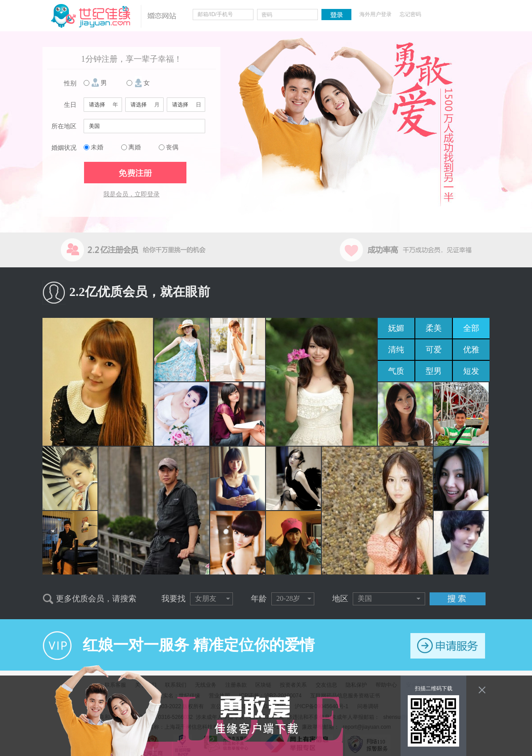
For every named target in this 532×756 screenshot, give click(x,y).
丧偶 (172, 147)
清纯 (396, 350)
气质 (396, 371)
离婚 (135, 147)
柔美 (434, 328)
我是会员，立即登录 (131, 194)
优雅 (471, 350)
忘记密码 (410, 14)
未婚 (97, 147)
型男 (434, 371)
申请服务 (448, 646)
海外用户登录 (376, 14)
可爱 (434, 350)
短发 (471, 371)
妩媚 (396, 328)
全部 (471, 328)
